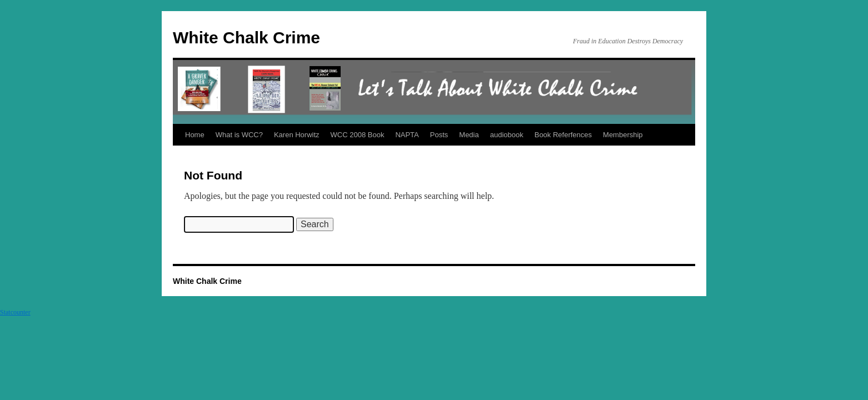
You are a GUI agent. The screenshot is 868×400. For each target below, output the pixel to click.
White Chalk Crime (246, 37)
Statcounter (15, 312)
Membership (623, 135)
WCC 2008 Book (358, 135)
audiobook (507, 135)
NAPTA (407, 135)
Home (195, 135)
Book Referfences (563, 135)
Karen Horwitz (297, 135)
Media (469, 135)
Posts (439, 135)
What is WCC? (239, 135)
